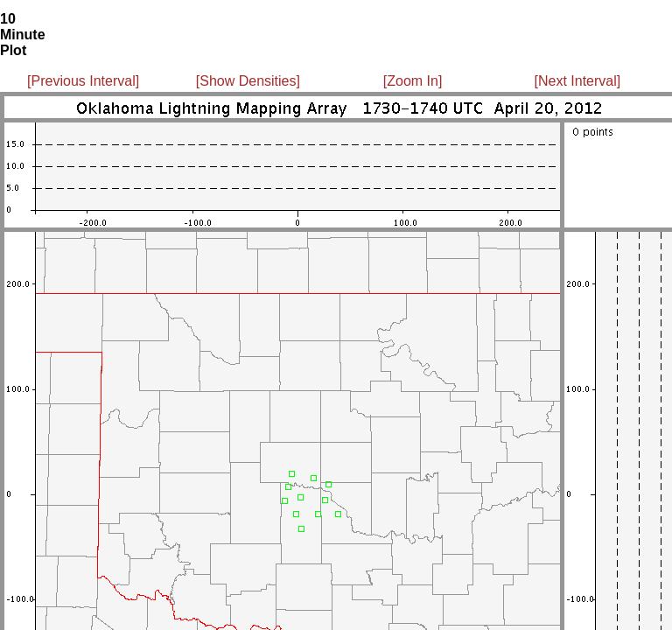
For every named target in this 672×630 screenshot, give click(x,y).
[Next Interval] (578, 81)
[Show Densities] (248, 81)
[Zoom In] (413, 81)
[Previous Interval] (83, 81)
